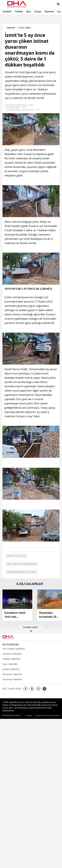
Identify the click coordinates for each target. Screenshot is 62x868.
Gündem (7, 11)
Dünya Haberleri (11, 669)
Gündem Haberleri (12, 654)
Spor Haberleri (10, 664)
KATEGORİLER (10, 644)
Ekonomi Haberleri (12, 674)
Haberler (11, 28)
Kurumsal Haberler (12, 679)
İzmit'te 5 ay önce (16, 556)
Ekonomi (49, 11)
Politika (19, 11)
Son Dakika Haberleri (14, 649)
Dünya (38, 11)
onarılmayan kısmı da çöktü (21, 572)
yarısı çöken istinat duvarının (22, 564)
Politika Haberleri (11, 659)
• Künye (29, 715)
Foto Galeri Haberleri (26, 28)
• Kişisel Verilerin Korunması (47, 715)
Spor (28, 11)
